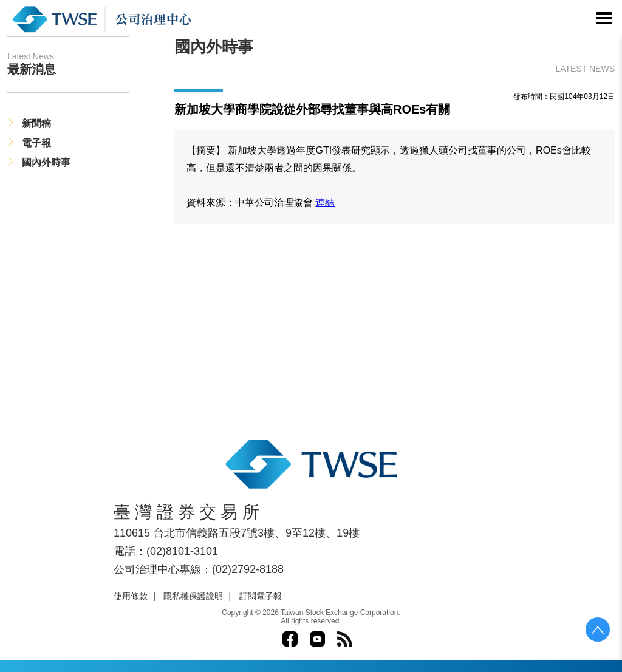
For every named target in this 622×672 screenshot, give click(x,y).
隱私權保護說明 (193, 596)
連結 (325, 202)
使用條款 (131, 596)
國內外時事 (46, 162)
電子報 (36, 143)
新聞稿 (36, 124)
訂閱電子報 (261, 596)
